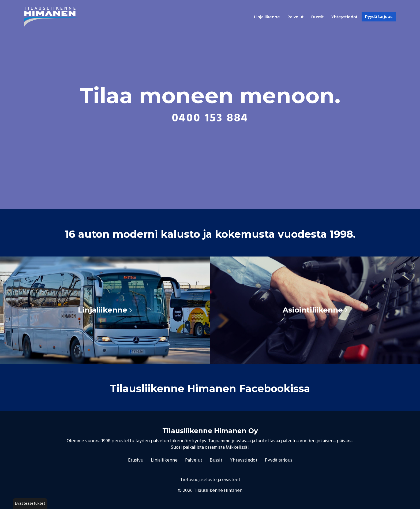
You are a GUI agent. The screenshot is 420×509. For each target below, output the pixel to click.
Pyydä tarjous (379, 17)
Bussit (318, 17)
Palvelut (296, 17)
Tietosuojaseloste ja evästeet (210, 480)
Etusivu (136, 460)
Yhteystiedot (344, 17)
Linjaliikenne (267, 17)
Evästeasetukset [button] (30, 504)
